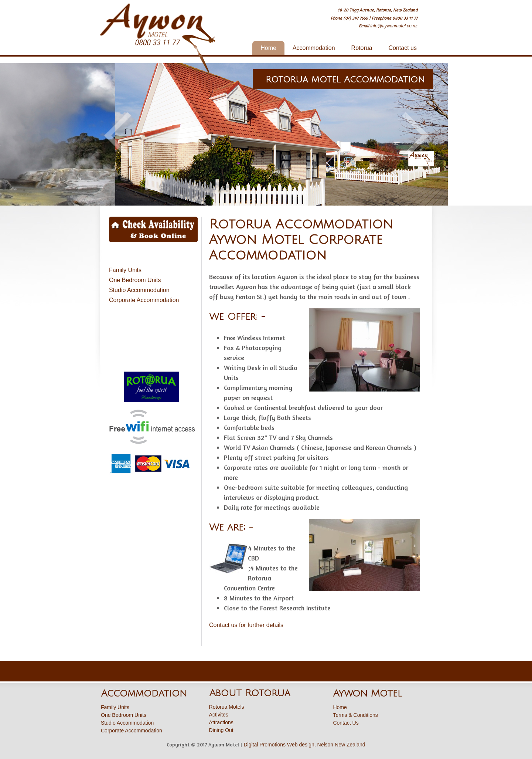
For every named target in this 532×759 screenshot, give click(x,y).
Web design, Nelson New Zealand (326, 745)
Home (268, 48)
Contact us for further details (246, 625)
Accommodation (314, 48)
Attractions (221, 722)
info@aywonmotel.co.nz (394, 26)
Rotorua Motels (227, 707)
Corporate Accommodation (144, 300)
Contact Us (346, 723)
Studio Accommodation (139, 290)
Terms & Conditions (355, 715)
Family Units (125, 270)
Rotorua (362, 48)
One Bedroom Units (135, 280)
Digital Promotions (265, 745)
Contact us (403, 48)
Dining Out (221, 730)
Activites (219, 715)
